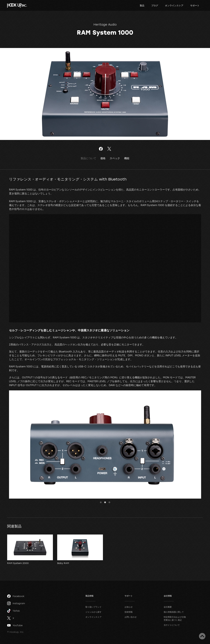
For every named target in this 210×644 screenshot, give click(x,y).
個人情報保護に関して (174, 612)
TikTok (13, 611)
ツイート (109, 149)
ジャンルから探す (93, 612)
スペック (115, 158)
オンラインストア (174, 5)
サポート (195, 5)
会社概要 (168, 607)
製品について (88, 158)
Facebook (16, 596)
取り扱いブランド (93, 607)
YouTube (15, 625)
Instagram (16, 603)
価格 (103, 158)
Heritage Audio (105, 24)
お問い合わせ (131, 617)
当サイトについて (172, 625)
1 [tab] (101, 502)
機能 (127, 158)
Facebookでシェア (101, 149)
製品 (142, 5)
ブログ (155, 5)
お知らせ (129, 607)
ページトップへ (202, 636)
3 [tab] (109, 502)
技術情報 (129, 612)
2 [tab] (105, 502)
